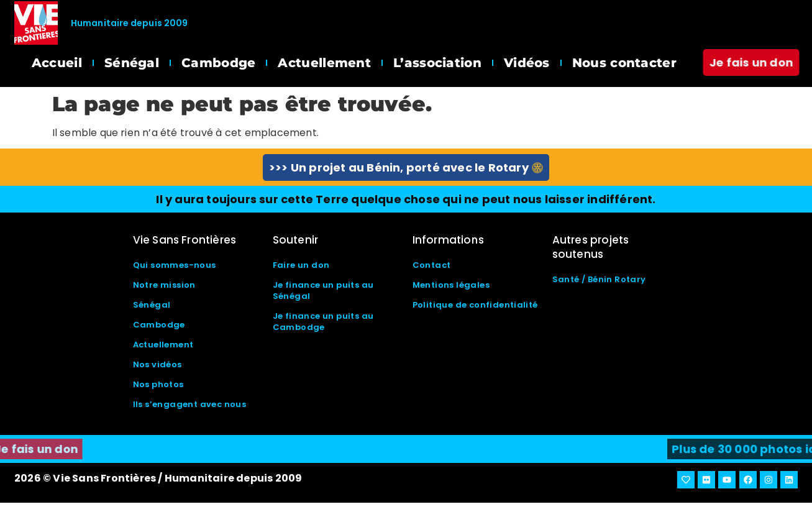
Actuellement (324, 63)
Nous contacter (624, 63)
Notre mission (164, 285)
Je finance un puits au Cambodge (323, 322)
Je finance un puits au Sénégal (323, 291)
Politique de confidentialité (475, 305)
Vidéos (527, 63)
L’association (437, 63)
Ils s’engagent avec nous (190, 404)
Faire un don (301, 265)
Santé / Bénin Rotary (599, 279)
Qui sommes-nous (175, 265)
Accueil (57, 63)
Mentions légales (451, 285)
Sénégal (132, 63)
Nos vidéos (157, 364)
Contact (432, 265)
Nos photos (158, 384)
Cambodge (218, 63)
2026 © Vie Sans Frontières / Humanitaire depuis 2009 (158, 478)
